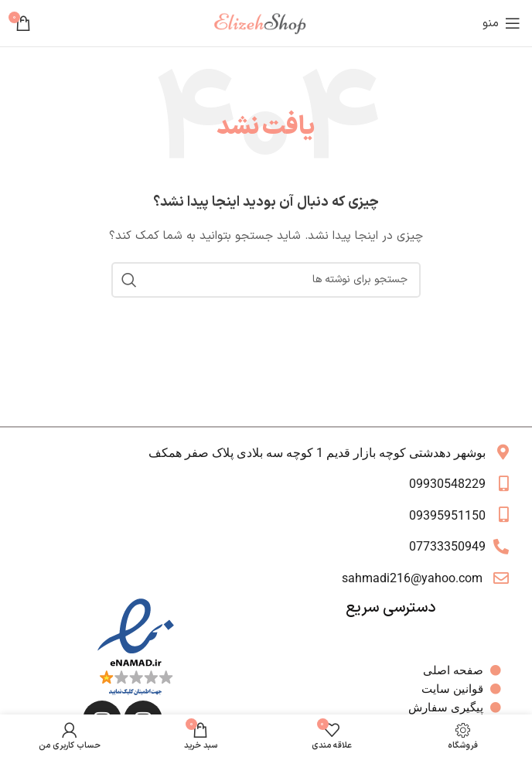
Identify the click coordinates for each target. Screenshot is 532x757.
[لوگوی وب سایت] (266, 23)
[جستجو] (266, 280)
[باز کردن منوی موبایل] (501, 23)
